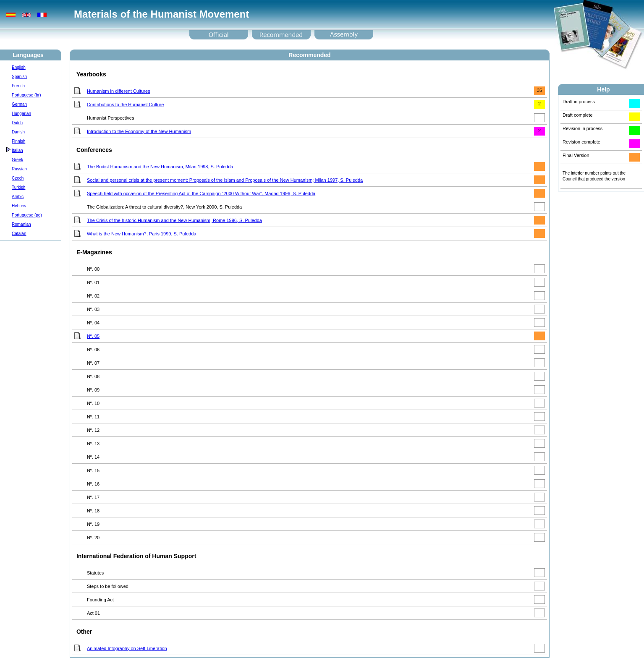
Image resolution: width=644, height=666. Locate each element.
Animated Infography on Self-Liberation (127, 648)
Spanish (19, 77)
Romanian (21, 224)
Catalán (19, 234)
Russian (19, 169)
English (19, 67)
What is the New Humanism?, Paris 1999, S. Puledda (141, 234)
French (18, 86)
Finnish (18, 141)
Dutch (17, 123)
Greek (17, 160)
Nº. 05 (93, 336)
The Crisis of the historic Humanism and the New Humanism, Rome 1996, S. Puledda (174, 220)
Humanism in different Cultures (119, 91)
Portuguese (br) (26, 95)
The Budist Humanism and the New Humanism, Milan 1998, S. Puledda (160, 167)
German (19, 104)
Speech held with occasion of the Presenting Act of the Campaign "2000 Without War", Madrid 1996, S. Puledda (201, 193)
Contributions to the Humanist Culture (125, 104)
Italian (17, 150)
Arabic (18, 197)
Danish (18, 132)
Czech (18, 178)
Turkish (18, 187)
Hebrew (19, 206)
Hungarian (21, 114)
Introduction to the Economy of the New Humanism (139, 131)
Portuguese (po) (27, 215)
